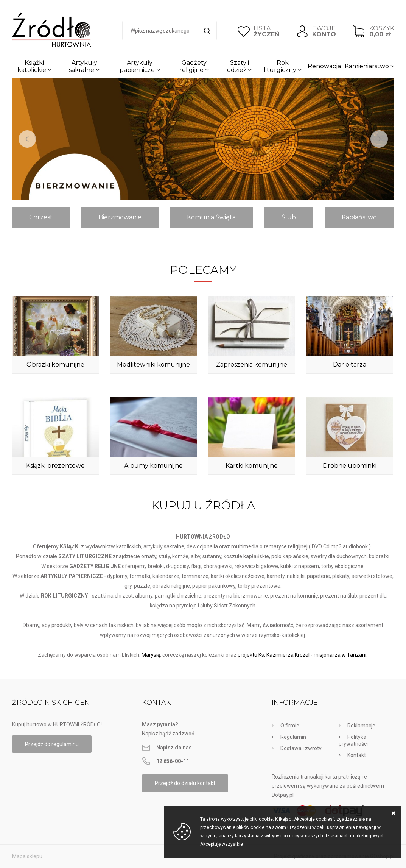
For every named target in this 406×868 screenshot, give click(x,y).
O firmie (290, 726)
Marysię (151, 655)
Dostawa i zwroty (301, 748)
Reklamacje (361, 726)
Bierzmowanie (120, 217)
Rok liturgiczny (280, 66)
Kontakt (357, 755)
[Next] (379, 139)
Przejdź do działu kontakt (185, 783)
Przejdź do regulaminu (52, 744)
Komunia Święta (211, 217)
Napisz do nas (174, 748)
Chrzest (41, 217)
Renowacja (324, 66)
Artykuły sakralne (83, 66)
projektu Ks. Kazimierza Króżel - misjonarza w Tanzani (302, 655)
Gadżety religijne (193, 66)
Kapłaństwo (359, 217)
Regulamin (293, 737)
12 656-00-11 (173, 761)
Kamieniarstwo (367, 66)
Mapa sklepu (27, 856)
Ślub (289, 217)
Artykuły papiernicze (137, 66)
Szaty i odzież (238, 66)
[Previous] (27, 139)
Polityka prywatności (353, 740)
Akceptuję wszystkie (222, 844)
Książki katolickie (32, 66)
